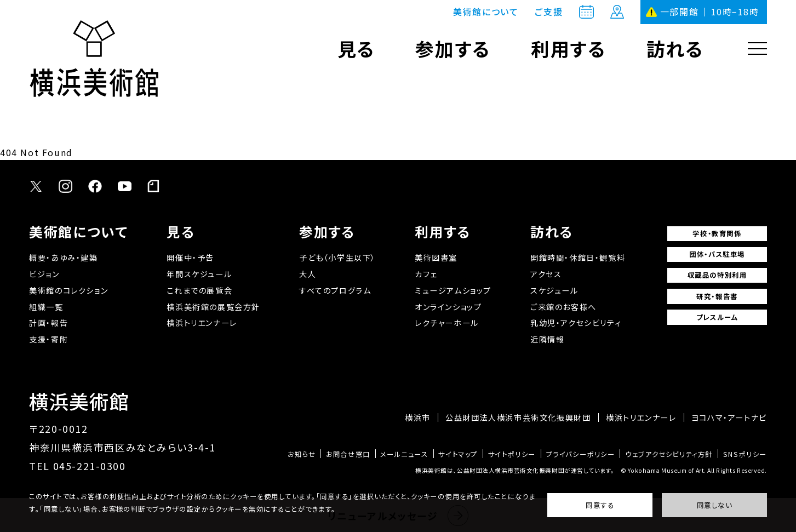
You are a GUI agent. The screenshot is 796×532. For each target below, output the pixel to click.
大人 (308, 274)
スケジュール (554, 290)
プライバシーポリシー (581, 454)
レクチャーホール (447, 323)
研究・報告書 (717, 296)
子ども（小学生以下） (337, 258)
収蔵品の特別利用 (717, 275)
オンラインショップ (448, 307)
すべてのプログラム (335, 290)
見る (356, 48)
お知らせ (302, 454)
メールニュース (404, 454)
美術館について (486, 12)
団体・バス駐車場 (717, 254)
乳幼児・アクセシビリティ (576, 323)
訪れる (675, 48)
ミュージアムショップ (453, 290)
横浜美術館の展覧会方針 (213, 307)
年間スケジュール (199, 274)
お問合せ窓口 (348, 454)
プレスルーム (717, 317)
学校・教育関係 (717, 233)
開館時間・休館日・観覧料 (578, 258)
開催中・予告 (190, 258)
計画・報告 (48, 323)
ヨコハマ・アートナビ (729, 417)
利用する (568, 48)
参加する (453, 48)
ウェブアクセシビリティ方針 (669, 454)
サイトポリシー (512, 454)
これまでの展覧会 (199, 290)
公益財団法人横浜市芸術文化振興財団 (518, 417)
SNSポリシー (745, 454)
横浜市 (418, 417)
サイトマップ (458, 454)
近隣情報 (547, 339)
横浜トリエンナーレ (202, 323)
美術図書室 (436, 258)
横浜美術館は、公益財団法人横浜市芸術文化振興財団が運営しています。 (515, 470)
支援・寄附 (48, 339)
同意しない (714, 505)
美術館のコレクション (68, 290)
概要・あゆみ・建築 (63, 258)
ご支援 (549, 12)
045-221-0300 (90, 466)
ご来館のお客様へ (563, 307)
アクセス (546, 274)
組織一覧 (46, 307)
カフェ (426, 274)
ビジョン (44, 274)
